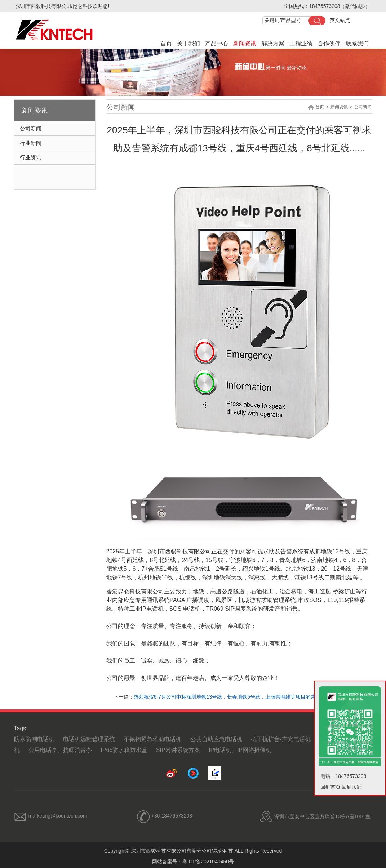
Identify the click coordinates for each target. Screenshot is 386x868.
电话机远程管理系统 (89, 739)
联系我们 (357, 43)
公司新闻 (31, 128)
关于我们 (188, 43)
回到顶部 (352, 787)
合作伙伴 (329, 43)
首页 (166, 43)
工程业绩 (301, 43)
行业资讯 (31, 157)
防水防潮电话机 (34, 739)
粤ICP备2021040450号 (208, 862)
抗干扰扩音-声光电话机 (281, 739)
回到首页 (330, 787)
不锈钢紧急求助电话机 (152, 739)
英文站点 (340, 20)
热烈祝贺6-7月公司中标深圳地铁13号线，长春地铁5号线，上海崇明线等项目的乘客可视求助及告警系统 (250, 697)
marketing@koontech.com (58, 816)
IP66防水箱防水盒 (124, 750)
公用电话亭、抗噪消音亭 (60, 750)
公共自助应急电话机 (216, 739)
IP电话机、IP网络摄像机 (240, 750)
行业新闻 (31, 143)
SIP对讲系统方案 (178, 750)
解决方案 (273, 43)
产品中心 (217, 43)
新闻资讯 (245, 43)
